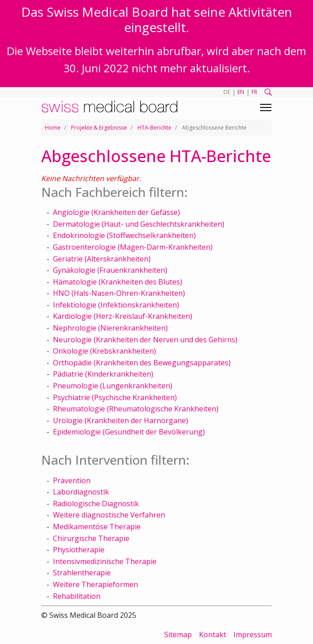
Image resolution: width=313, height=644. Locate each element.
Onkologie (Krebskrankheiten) (104, 351)
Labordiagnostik (81, 492)
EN (241, 92)
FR (254, 92)
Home (53, 128)
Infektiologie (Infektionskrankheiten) (116, 305)
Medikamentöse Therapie (97, 527)
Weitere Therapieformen (95, 584)
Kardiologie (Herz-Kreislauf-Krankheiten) (123, 316)
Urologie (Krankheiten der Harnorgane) (121, 420)
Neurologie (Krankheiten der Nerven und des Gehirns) (145, 340)
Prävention (72, 481)
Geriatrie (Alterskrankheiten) (102, 259)
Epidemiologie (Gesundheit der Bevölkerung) (129, 432)
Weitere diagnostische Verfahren (109, 515)
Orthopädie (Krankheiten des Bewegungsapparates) (142, 363)
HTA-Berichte (154, 128)
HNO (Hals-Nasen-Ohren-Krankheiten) (119, 293)
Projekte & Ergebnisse (99, 128)
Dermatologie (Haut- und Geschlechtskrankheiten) (139, 224)
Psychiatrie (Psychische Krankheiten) (115, 397)
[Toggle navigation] (266, 107)
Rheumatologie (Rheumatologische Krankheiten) (136, 409)
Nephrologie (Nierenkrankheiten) (110, 328)
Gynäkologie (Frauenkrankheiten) (110, 270)
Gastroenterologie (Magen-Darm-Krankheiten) (133, 247)
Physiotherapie (79, 550)
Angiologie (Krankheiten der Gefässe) (116, 212)
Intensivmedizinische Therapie (105, 561)
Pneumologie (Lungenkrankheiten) (113, 386)
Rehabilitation (77, 596)
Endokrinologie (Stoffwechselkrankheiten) (124, 235)
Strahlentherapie (82, 573)
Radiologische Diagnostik (96, 504)
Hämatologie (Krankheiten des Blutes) (118, 282)
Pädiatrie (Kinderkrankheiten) (103, 374)
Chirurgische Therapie (91, 538)
